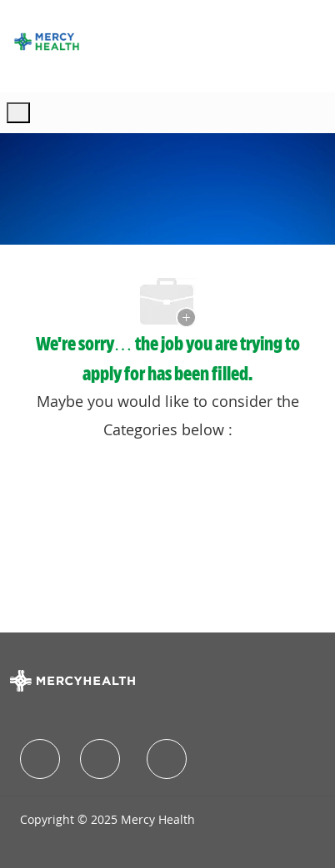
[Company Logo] (47, 42)
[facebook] (40, 759)
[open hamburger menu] (18, 113)
